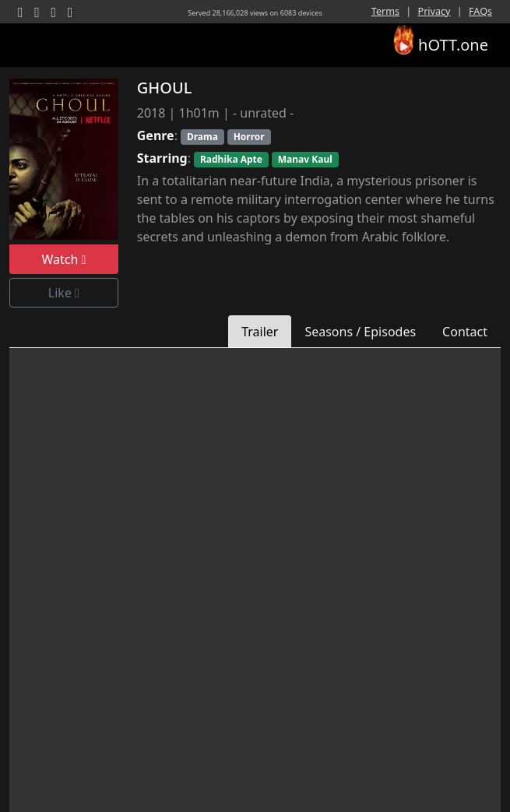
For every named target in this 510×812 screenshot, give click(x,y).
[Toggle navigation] (31, 45)
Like (64, 293)
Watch (63, 259)
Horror (249, 137)
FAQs (480, 11)
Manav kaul (305, 159)
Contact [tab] (465, 332)
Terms (385, 11)
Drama (202, 137)
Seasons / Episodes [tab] (360, 332)
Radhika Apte (231, 159)
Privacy (434, 11)
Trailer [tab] (260, 332)
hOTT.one (441, 42)
